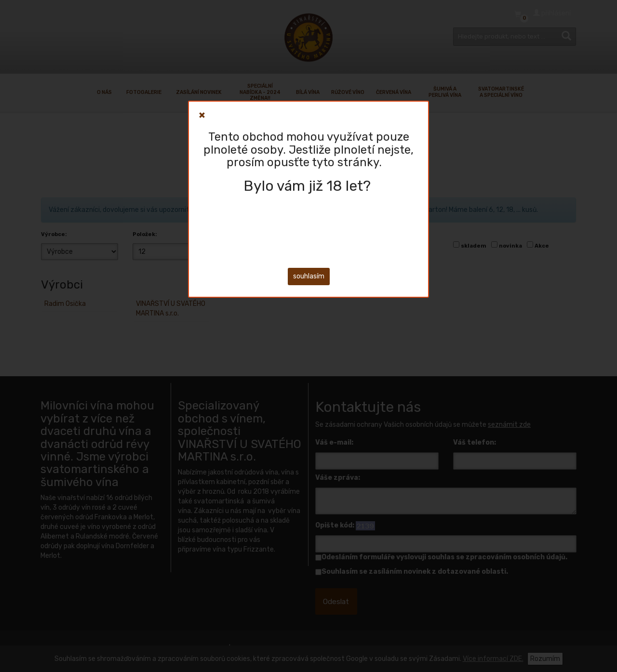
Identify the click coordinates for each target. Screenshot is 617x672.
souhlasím (309, 276)
